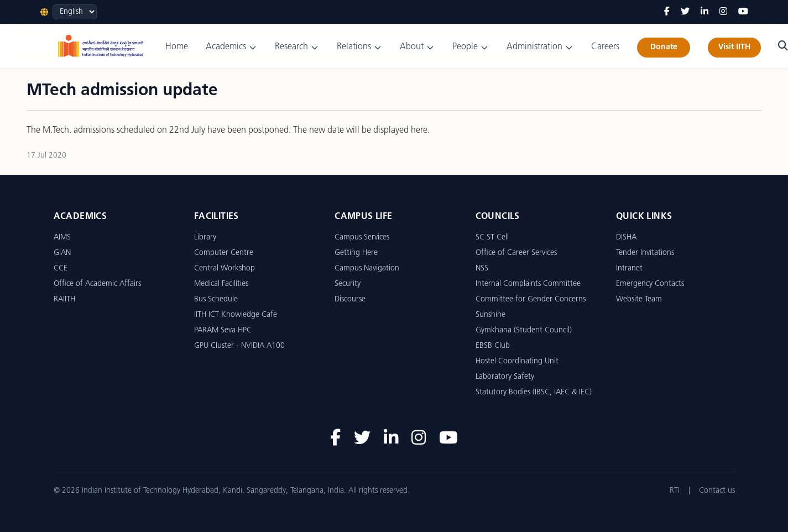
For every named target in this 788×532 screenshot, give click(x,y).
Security (348, 284)
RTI (675, 491)
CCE (61, 268)
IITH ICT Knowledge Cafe (236, 315)
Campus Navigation (367, 268)
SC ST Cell (492, 238)
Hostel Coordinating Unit (517, 361)
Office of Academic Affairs (97, 284)
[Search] (783, 46)
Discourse (350, 299)
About (417, 47)
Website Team (639, 299)
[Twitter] (685, 12)
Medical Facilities (221, 284)
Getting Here (356, 253)
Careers (605, 47)
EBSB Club (493, 346)
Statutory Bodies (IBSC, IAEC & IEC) (534, 392)
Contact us (717, 491)
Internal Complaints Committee (528, 284)
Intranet (629, 268)
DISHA (626, 238)
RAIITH (64, 299)
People (471, 47)
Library (205, 238)
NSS (482, 268)
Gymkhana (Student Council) (524, 330)
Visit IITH (734, 47)
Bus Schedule (216, 299)
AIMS (62, 238)
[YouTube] (743, 12)
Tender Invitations (645, 253)
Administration (540, 47)
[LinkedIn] (704, 12)
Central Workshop (225, 268)
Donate (664, 47)
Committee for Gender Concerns (531, 299)
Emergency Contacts (650, 284)
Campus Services (362, 238)
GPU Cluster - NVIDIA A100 (239, 346)
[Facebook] (667, 12)
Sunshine (490, 315)
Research (297, 47)
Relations (359, 47)
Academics (231, 47)
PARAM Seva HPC (223, 330)
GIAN (62, 253)
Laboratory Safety (505, 377)
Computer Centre (224, 253)
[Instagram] (723, 12)
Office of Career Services (516, 253)
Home (177, 47)
